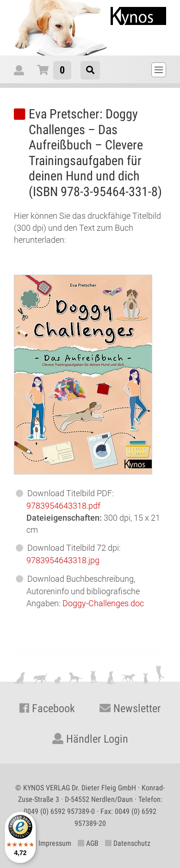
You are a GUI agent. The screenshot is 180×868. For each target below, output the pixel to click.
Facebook (47, 708)
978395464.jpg (63, 560)
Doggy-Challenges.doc (103, 603)
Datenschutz (128, 843)
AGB (88, 843)
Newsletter (130, 708)
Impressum (51, 843)
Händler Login (90, 739)
